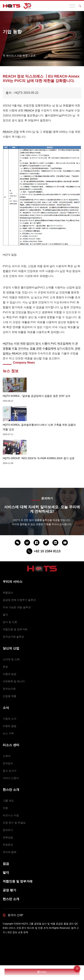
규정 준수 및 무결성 (14, 823)
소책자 (7, 756)
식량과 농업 (10, 674)
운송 (5, 667)
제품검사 (8, 593)
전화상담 (8, 837)
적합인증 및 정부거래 (15, 629)
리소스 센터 (11, 745)
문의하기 (8, 830)
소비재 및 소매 (11, 659)
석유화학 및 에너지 (14, 681)
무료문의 (8, 845)
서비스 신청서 (11, 778)
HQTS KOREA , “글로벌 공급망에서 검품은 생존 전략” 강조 (37, 396)
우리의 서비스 (13, 582)
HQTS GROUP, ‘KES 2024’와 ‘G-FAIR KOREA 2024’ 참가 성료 (39, 458)
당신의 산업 (11, 648)
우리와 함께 (10, 852)
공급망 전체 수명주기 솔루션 (19, 600)
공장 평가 (9, 890)
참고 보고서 (10, 771)
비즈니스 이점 (11, 815)
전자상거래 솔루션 (13, 637)
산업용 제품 (10, 696)
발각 (5, 615)
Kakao (42, 972)
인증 (5, 808)
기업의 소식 (10, 719)
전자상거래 (9, 689)
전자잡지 (8, 763)
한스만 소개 (11, 790)
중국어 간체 (15, 915)
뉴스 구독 (8, 733)
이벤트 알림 (10, 726)
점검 (6, 864)
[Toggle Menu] (72, 6)
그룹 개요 (8, 801)
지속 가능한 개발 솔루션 (17, 607)
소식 (6, 708)
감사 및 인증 (10, 622)
